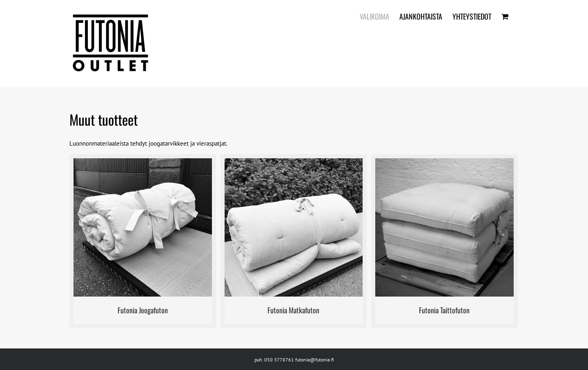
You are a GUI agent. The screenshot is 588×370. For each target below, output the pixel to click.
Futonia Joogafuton (143, 310)
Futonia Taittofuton (444, 310)
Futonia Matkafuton (293, 310)
